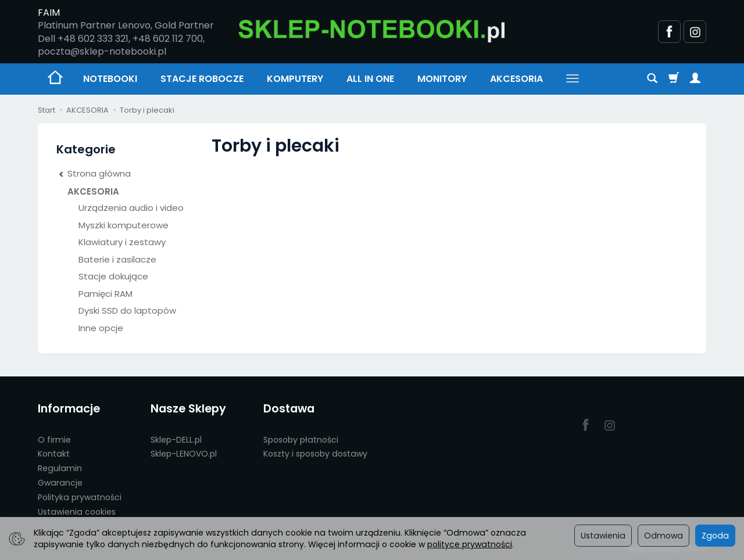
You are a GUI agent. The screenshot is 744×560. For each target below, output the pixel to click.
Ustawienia (603, 536)
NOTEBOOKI (110, 79)
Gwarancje (60, 483)
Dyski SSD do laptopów (127, 310)
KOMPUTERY (295, 79)
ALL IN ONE (370, 79)
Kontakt (54, 454)
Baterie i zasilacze (117, 259)
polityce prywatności (470, 544)
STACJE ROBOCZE (202, 79)
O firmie (54, 440)
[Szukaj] (652, 79)
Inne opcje (101, 328)
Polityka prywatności (80, 497)
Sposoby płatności (301, 440)
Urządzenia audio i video (131, 208)
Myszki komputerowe (124, 225)
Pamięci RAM (105, 294)
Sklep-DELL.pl (176, 440)
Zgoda (715, 536)
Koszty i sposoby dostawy (315, 454)
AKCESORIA (516, 79)
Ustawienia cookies (77, 512)
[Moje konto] (695, 79)
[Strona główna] (372, 30)
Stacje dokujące (113, 276)
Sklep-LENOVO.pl (184, 454)
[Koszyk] (674, 79)
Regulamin (60, 468)
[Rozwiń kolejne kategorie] (573, 79)
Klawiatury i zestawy (122, 242)
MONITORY (442, 79)
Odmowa (663, 536)
